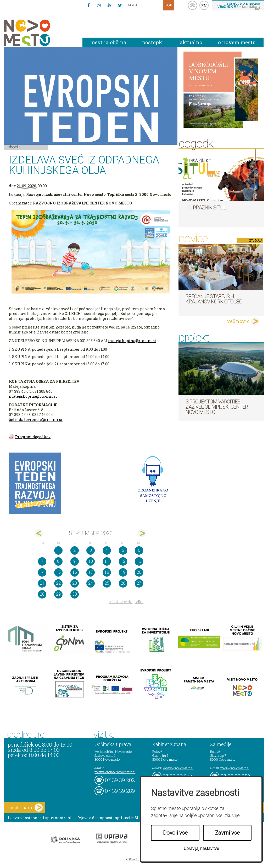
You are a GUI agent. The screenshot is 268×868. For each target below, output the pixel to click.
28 (42, 594)
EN (204, 5)
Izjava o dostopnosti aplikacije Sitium (113, 818)
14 (42, 572)
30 (75, 594)
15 (58, 572)
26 (123, 583)
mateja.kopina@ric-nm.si (132, 341)
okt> (142, 533)
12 (123, 561)
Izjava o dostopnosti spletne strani (40, 818)
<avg (39, 533)
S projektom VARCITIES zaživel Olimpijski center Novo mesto (217, 407)
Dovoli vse (175, 833)
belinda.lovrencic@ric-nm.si (36, 420)
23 (75, 583)
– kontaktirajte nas (239, 6)
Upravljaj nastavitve (201, 849)
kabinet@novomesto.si (178, 768)
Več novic (238, 321)
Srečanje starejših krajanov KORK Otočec (214, 299)
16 (75, 572)
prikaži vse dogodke (125, 602)
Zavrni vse (227, 833)
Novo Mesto (39, 33)
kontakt (192, 5)
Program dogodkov (33, 437)
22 (58, 583)
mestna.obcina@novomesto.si (115, 772)
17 (91, 572)
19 (123, 572)
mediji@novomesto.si (235, 768)
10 (91, 561)
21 (42, 583)
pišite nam (26, 808)
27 (139, 583)
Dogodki (15, 147)
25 (107, 583)
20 (139, 572)
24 (91, 583)
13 (139, 561)
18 (107, 572)
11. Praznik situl (206, 208)
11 (107, 561)
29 (58, 594)
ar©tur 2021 (134, 859)
